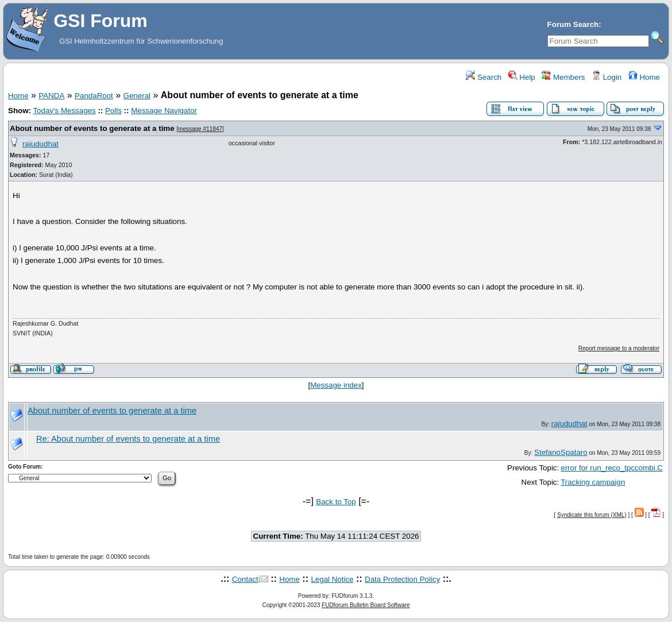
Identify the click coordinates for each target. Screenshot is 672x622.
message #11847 (200, 129)
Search (484, 77)
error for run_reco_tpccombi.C (612, 468)
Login (607, 77)
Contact (245, 579)
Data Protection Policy (402, 579)
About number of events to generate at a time (92, 128)
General (137, 96)
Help (522, 77)
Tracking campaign (593, 482)
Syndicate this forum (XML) (592, 515)
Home (644, 77)
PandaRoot (94, 96)
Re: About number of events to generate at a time (128, 439)
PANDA (51, 96)
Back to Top (336, 502)
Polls (113, 111)
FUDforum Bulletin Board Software (366, 605)
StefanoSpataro (561, 452)
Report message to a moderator (619, 348)
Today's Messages (64, 111)
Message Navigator (164, 111)
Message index (336, 385)
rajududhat (40, 144)
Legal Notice (332, 579)
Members (563, 77)
